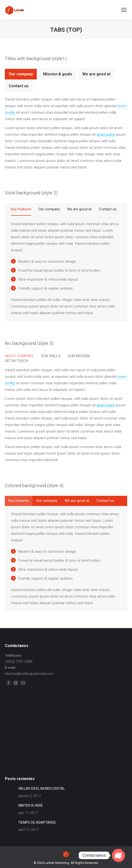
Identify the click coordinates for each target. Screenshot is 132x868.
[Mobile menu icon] (124, 10)
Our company (21, 74)
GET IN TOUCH (17, 361)
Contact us (19, 86)
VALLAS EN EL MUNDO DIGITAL (42, 789)
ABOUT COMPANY (19, 356)
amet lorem (106, 134)
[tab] (21, 74)
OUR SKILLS (51, 356)
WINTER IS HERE (31, 805)
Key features (21, 209)
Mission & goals (58, 74)
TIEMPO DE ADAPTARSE (37, 822)
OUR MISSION (79, 356)
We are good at (96, 74)
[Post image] (10, 790)
